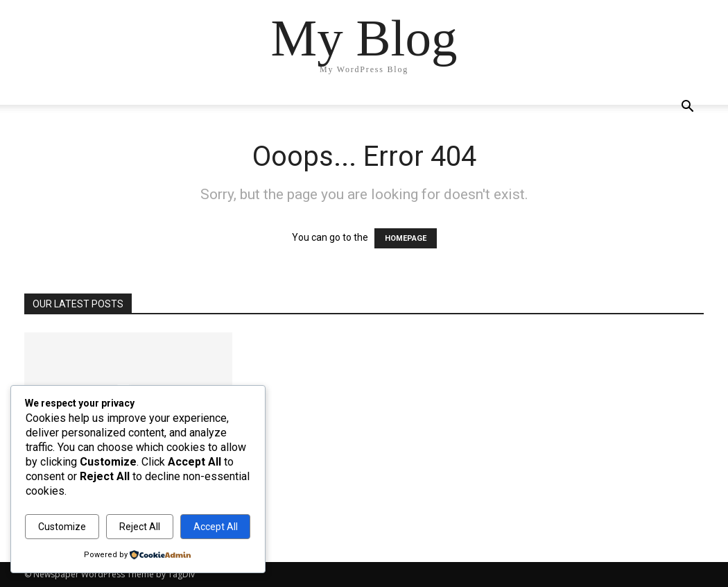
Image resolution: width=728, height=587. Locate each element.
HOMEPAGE (406, 238)
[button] (687, 108)
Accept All (216, 527)
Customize (62, 527)
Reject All (140, 527)
